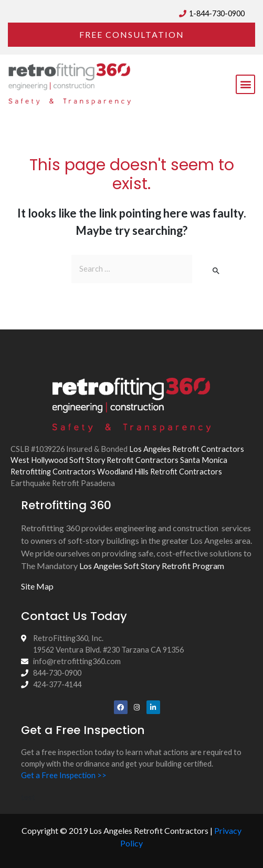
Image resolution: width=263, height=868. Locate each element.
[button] (131, 35)
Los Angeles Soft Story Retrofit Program (152, 566)
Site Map (37, 586)
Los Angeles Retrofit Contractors (187, 449)
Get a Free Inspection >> (64, 775)
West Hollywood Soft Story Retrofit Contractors (94, 460)
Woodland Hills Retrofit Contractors (160, 472)
